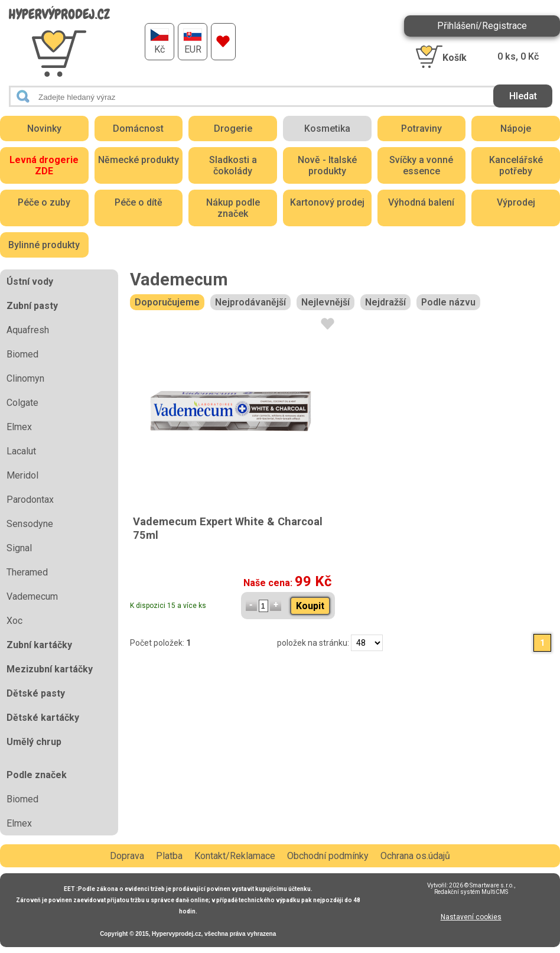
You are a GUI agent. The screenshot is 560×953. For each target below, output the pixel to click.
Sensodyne (30, 524)
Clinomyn (25, 378)
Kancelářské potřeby (516, 165)
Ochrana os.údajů (415, 856)
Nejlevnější (325, 302)
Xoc (14, 621)
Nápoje (516, 129)
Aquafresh (28, 330)
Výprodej (516, 202)
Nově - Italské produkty (327, 165)
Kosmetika (327, 129)
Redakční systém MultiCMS (471, 892)
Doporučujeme (167, 302)
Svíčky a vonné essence (421, 165)
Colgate (22, 403)
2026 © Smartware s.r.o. (481, 885)
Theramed (27, 572)
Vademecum (32, 596)
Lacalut (21, 451)
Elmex (19, 427)
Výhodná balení (421, 202)
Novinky (44, 129)
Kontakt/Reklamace (235, 856)
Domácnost (138, 129)
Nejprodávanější (250, 302)
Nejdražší (385, 302)
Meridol (22, 475)
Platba (169, 856)
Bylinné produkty (44, 245)
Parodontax (30, 500)
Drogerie (233, 129)
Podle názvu (448, 302)
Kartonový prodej (327, 202)
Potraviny (421, 129)
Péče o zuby (44, 202)
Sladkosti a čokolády (233, 165)
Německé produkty (139, 160)
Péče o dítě (139, 202)
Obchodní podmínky (328, 856)
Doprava (127, 856)
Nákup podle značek (233, 208)
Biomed (22, 354)
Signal (19, 548)
